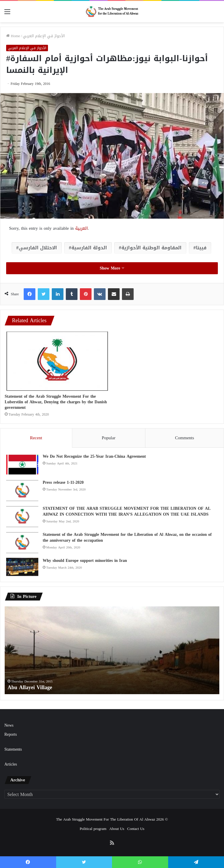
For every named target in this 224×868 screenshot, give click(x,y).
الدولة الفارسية (89, 248)
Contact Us (136, 829)
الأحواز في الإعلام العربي (44, 36)
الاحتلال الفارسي (38, 248)
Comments (185, 438)
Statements (13, 749)
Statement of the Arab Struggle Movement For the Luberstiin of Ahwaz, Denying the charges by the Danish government (56, 402)
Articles (11, 764)
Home (13, 36)
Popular (109, 438)
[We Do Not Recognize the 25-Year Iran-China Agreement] (22, 465)
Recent (36, 438)
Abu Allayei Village (30, 687)
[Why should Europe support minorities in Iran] (22, 567)
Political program (93, 829)
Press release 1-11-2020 (63, 482)
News (9, 725)
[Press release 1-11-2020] (22, 491)
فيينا (201, 248)
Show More (112, 268)
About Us (117, 829)
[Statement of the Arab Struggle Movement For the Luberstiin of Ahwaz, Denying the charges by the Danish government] (57, 361)
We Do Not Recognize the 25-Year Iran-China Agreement (94, 456)
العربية (81, 228)
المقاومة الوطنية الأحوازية (151, 248)
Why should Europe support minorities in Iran (85, 561)
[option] (112, 650)
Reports (11, 734)
